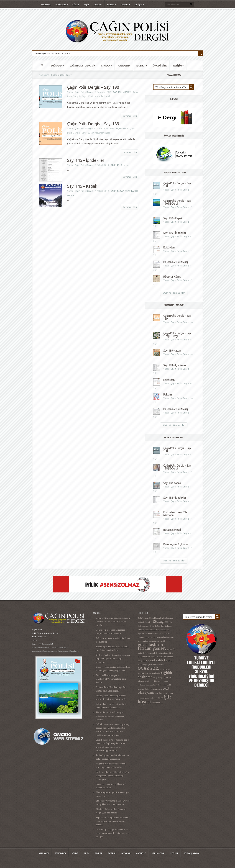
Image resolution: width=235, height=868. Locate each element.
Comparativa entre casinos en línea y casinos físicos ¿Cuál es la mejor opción (113, 621)
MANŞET (127, 92)
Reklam (168, 394)
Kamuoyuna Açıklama (176, 544)
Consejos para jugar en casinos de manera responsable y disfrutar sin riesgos (112, 833)
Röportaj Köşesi (172, 277)
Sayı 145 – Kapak (82, 186)
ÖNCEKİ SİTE (160, 66)
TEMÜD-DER (61, 5)
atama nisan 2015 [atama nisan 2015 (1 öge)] (152, 630)
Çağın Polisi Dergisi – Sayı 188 (177, 450)
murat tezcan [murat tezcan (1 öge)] (159, 665)
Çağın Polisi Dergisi (84, 92)
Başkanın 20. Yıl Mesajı (176, 262)
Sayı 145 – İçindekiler (86, 160)
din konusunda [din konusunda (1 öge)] (159, 637)
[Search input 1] (115, 53)
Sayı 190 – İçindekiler (175, 233)
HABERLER (124, 66)
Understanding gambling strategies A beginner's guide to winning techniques (112, 776)
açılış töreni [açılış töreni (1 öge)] (164, 630)
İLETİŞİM (139, 5)
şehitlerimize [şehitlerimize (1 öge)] (157, 703)
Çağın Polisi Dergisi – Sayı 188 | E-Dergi (177, 467)
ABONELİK (141, 853)
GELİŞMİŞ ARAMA (191, 853)
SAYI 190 (117, 92)
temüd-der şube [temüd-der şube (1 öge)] (160, 685)
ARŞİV (86, 5)
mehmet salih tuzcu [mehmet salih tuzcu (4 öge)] (158, 660)
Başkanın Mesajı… (174, 530)
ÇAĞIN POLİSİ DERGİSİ (83, 66)
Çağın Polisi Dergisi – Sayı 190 (93, 87)
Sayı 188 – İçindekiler (175, 498)
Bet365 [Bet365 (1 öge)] (151, 634)
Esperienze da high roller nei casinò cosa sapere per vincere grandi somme (113, 821)
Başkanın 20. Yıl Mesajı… (177, 409)
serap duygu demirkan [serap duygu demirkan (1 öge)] (162, 677)
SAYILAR (98, 5)
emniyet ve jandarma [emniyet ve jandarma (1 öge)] (150, 641)
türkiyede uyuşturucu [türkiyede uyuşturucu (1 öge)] (154, 689)
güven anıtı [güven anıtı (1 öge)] (149, 653)
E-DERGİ (111, 5)
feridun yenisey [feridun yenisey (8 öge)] (152, 648)
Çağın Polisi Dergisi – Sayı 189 (93, 124)
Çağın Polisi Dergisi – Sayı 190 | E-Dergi (177, 202)
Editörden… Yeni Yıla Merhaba (175, 514)
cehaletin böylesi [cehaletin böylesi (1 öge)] (145, 637)
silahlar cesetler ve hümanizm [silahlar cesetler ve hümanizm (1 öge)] (150, 681)
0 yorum (125, 165)
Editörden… (170, 247)
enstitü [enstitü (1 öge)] (162, 641)
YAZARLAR (125, 5)
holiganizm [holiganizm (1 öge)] (159, 653)
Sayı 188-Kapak (172, 483)
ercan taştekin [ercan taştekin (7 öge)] (150, 645)
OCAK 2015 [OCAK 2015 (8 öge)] (149, 668)
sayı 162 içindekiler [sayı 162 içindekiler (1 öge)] (153, 673)
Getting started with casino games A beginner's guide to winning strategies (113, 658)
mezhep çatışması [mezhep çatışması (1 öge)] (145, 665)
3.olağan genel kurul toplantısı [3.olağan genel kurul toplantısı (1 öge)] (150, 618)
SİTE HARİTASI (158, 853)
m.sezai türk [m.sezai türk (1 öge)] (162, 657)
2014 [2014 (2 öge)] (163, 626)
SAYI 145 (115, 165)
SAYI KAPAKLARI (128, 191)
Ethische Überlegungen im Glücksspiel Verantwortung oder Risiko (111, 679)
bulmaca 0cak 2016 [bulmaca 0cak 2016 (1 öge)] (162, 634)
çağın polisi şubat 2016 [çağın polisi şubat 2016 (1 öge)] (154, 698)
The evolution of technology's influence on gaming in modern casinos (110, 716)
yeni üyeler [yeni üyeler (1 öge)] (159, 693)
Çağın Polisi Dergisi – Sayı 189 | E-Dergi (177, 335)
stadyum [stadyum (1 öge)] (149, 685)
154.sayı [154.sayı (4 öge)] (159, 622)
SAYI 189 (114, 129)
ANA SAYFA (45, 5)
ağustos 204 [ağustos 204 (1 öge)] (143, 634)
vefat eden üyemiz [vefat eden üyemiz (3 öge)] (154, 691)
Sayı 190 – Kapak (173, 218)
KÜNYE (76, 5)
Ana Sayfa (44, 75)
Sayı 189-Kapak (172, 351)
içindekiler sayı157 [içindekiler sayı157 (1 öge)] (149, 657)
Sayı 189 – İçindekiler (175, 365)
